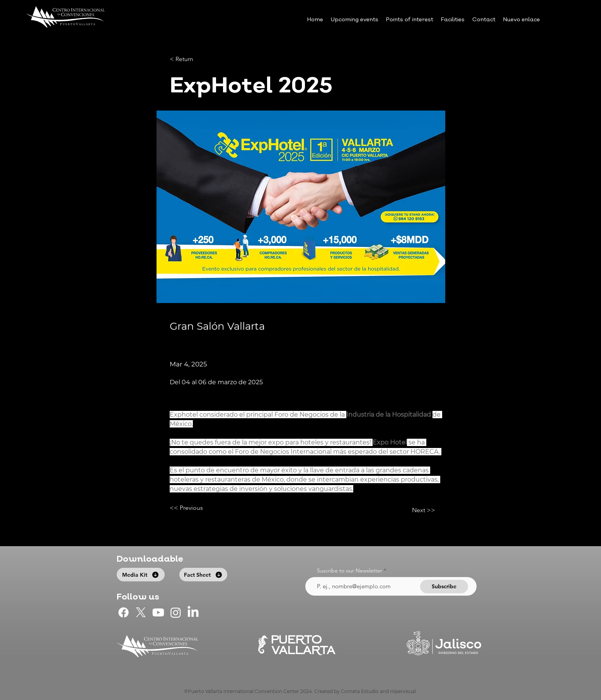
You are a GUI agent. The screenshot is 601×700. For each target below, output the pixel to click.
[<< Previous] (195, 508)
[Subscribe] (444, 587)
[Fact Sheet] (203, 575)
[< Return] (195, 59)
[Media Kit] (141, 575)
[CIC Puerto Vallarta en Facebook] (123, 612)
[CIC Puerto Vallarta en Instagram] (176, 612)
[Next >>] (416, 510)
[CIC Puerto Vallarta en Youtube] (158, 612)
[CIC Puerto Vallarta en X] (141, 612)
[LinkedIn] (193, 612)
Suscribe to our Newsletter (350, 571)
